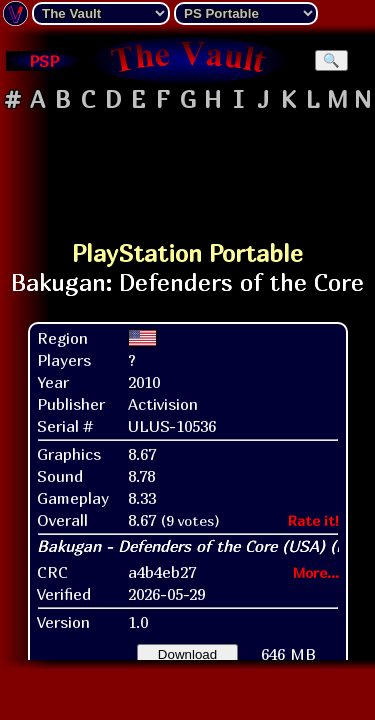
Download (187, 654)
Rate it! (313, 520)
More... (316, 572)
